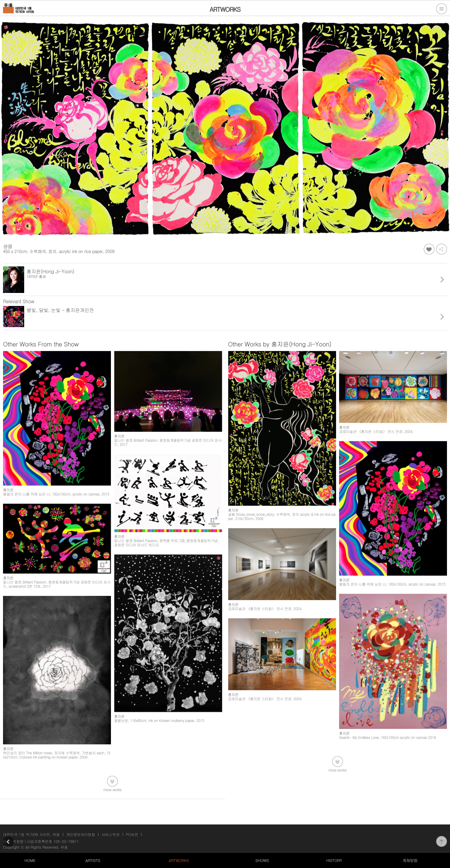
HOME (30, 860)
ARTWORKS (179, 860)
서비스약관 (111, 834)
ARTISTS (93, 860)
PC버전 (132, 834)
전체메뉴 (442, 9)
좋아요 (429, 249)
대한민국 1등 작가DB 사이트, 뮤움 (31, 834)
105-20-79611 (66, 841)
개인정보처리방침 (81, 834)
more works (112, 797)
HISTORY (334, 860)
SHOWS (262, 860)
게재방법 (410, 860)
